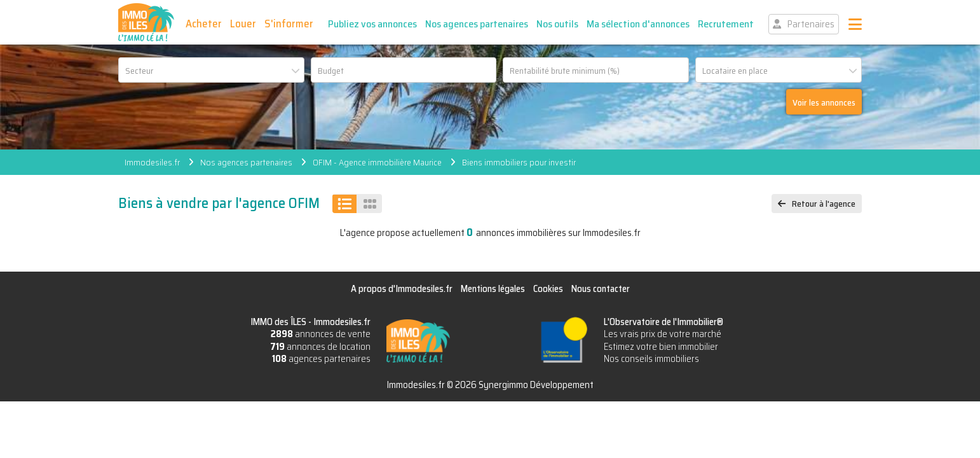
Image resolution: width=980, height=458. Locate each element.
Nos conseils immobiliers (651, 359)
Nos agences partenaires (477, 24)
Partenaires (811, 24)
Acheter (204, 24)
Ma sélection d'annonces (638, 24)
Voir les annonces (824, 102)
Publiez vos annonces (372, 24)
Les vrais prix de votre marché (663, 334)
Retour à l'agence (824, 204)
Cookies (548, 289)
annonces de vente (321, 334)
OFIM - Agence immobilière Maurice (377, 162)
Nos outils (557, 24)
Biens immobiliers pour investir (519, 162)
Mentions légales (493, 289)
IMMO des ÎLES (146, 22)
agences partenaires (321, 359)
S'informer (289, 24)
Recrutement (726, 24)
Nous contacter (601, 289)
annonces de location (320, 347)
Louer (243, 24)
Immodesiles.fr (152, 162)
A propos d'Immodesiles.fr (402, 289)
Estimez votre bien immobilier (661, 347)
